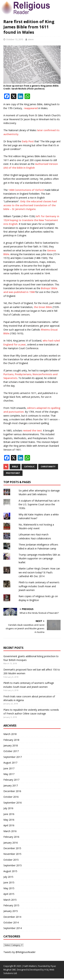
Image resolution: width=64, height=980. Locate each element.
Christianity (48, 467)
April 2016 (9, 825)
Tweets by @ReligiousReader (19, 952)
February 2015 (11, 905)
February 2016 (11, 837)
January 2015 (11, 911)
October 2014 (11, 922)
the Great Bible (43, 307)
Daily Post (28, 141)
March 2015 (10, 900)
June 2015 (9, 882)
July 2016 (8, 808)
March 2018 (10, 734)
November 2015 (12, 854)
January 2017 (11, 785)
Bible (15, 467)
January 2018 (11, 745)
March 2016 (10, 831)
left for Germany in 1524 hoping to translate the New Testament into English (31, 220)
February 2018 (11, 740)
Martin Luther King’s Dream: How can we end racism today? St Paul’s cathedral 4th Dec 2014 (39, 572)
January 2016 (11, 843)
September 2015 (13, 865)
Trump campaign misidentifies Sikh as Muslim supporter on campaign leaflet (39, 558)
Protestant (13, 473)
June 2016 (9, 814)
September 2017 (13, 757)
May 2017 (9, 774)
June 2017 (9, 768)
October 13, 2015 (15, 39)
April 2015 (9, 894)
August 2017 (10, 763)
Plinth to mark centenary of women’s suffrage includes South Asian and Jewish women (39, 586)
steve (31, 39)
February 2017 (11, 780)
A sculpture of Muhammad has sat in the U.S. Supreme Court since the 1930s (39, 504)
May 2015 (9, 888)
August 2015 (10, 871)
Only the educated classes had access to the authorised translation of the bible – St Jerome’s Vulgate (30, 205)
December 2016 (12, 791)
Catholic (29, 467)
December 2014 (12, 917)
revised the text (32, 430)
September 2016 (13, 803)
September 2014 (13, 928)
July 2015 (8, 877)
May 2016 (9, 820)
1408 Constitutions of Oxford (26, 190)
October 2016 (11, 797)
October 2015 (11, 860)
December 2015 (12, 848)
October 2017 (11, 751)
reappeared (31, 108)
